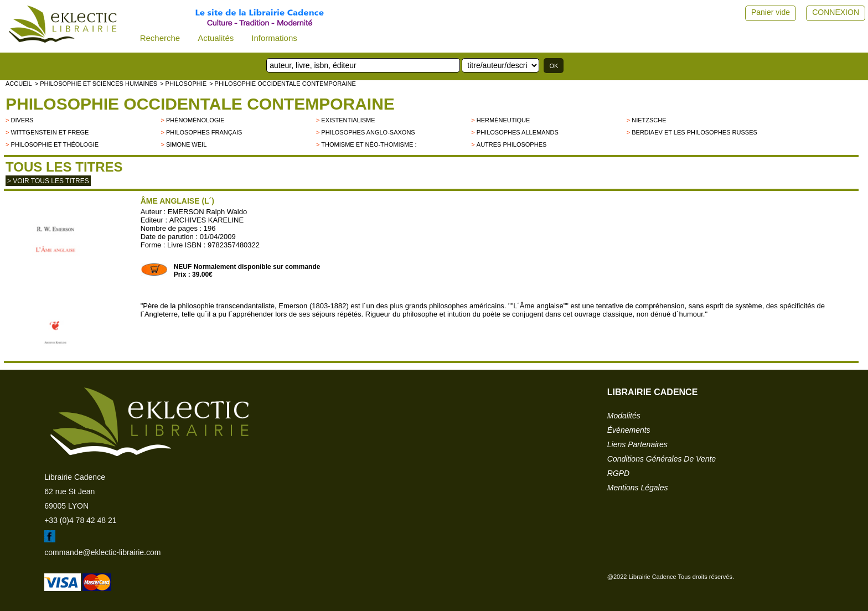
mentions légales (638, 488)
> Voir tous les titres (48, 181)
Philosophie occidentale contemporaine (200, 104)
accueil (19, 84)
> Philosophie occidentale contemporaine (283, 84)
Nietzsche (649, 120)
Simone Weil (186, 144)
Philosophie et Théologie (55, 144)
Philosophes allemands (518, 132)
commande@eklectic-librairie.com (102, 552)
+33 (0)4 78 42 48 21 (80, 520)
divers (22, 120)
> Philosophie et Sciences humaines (96, 84)
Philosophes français (204, 132)
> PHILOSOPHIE (183, 84)
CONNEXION (836, 12)
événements (629, 430)
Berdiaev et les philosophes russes (694, 132)
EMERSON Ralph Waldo (207, 212)
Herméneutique (503, 120)
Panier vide (771, 12)
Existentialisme (348, 120)
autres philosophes (512, 144)
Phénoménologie (195, 120)
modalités (624, 416)
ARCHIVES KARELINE (206, 220)
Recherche (160, 38)
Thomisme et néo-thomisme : (369, 144)
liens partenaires (637, 444)
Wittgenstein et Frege (50, 132)
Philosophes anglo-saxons (368, 132)
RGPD (618, 473)
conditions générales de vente (662, 459)
